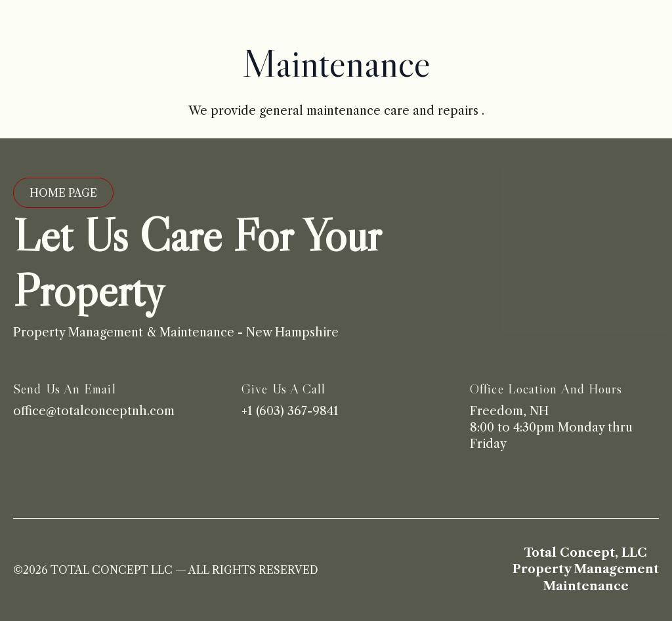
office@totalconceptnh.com (94, 411)
